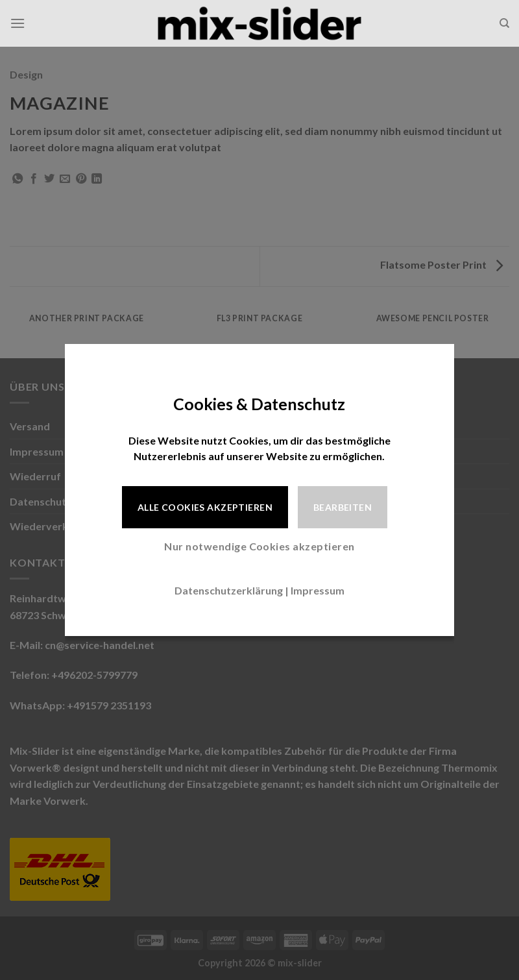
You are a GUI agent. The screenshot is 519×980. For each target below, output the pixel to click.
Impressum (318, 590)
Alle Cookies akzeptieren (205, 507)
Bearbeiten (343, 507)
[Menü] (18, 23)
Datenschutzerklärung (229, 590)
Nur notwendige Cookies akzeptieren (259, 546)
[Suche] (504, 23)
